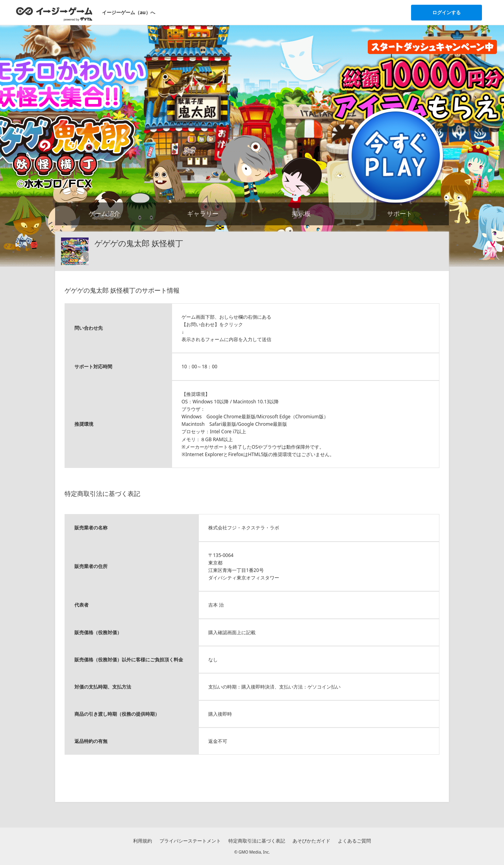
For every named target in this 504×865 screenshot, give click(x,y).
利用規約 (143, 841)
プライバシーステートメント (190, 841)
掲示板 (301, 213)
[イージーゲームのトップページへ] (54, 14)
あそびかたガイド (311, 841)
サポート (400, 213)
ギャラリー (203, 213)
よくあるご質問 (354, 841)
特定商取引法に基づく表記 (257, 841)
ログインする (447, 12)
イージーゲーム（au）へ (129, 12)
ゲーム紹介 (104, 213)
